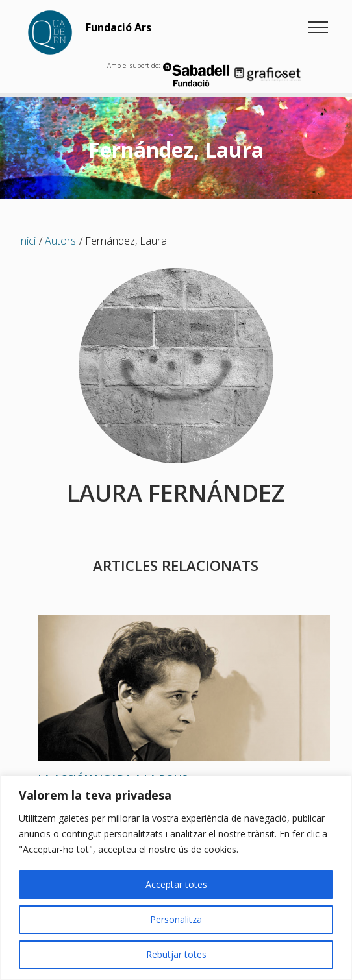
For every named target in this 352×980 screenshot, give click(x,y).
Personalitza (176, 919)
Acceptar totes (176, 884)
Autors (60, 241)
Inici (27, 241)
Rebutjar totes (176, 954)
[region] (176, 878)
